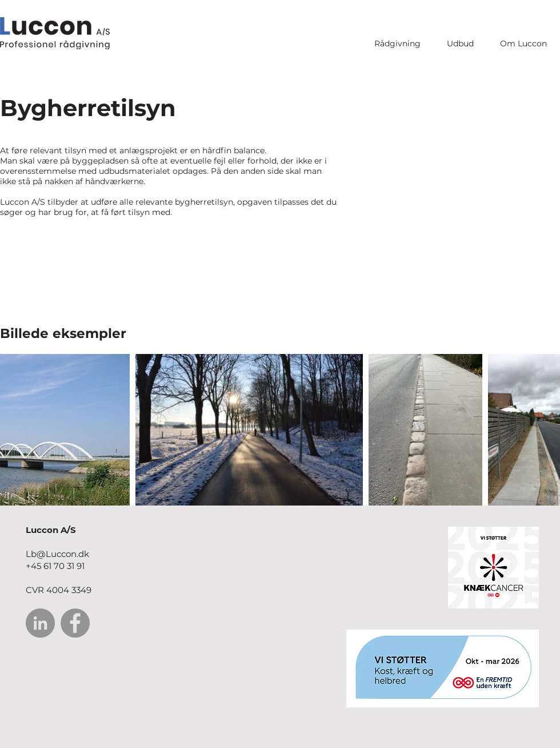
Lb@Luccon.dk (57, 554)
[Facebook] (75, 623)
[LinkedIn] (40, 623)
